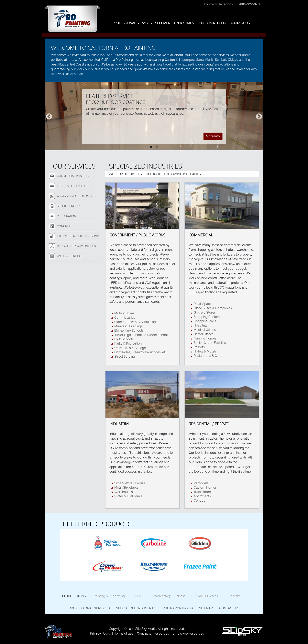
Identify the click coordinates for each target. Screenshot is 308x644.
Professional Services (89, 608)
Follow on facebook (219, 4)
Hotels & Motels (205, 351)
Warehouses (124, 492)
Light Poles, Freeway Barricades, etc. (141, 352)
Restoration (67, 216)
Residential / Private (209, 424)
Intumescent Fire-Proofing (78, 236)
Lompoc (188, 60)
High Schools (124, 339)
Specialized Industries (136, 608)
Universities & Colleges (131, 348)
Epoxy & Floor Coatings (75, 186)
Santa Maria (205, 60)
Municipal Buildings (128, 326)
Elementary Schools (129, 331)
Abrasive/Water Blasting (76, 196)
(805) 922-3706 (250, 4)
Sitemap (206, 608)
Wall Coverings (69, 256)
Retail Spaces (203, 304)
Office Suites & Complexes (213, 308)
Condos (199, 501)
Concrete (65, 226)
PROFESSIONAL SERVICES (132, 23)
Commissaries (125, 318)
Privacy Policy (100, 633)
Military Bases (124, 313)
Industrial (120, 424)
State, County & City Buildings (136, 322)
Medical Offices (205, 330)
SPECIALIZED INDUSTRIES (175, 23)
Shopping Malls (205, 321)
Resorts (199, 347)
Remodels (201, 483)
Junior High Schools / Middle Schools (142, 335)
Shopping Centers (207, 317)
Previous (49, 117)
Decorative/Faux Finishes (76, 246)
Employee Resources (188, 633)
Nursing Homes (205, 338)
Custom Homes (205, 488)
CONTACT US (240, 23)
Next (259, 117)
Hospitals (200, 325)
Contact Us (229, 608)
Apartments (202, 496)
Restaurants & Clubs (208, 356)
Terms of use (124, 633)
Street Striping (125, 357)
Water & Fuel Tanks (128, 496)
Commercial (201, 235)
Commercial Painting (73, 176)
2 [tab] (157, 147)
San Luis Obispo (227, 60)
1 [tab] (151, 147)
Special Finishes (69, 206)
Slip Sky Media (146, 629)
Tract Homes (203, 492)
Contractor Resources (153, 633)
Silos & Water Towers (130, 483)
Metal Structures (126, 488)
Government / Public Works (137, 235)
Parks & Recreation (128, 344)
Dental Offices (204, 334)
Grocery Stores (205, 312)
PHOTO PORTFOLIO (212, 23)
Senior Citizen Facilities (210, 343)
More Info (213, 136)
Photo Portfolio (178, 608)
